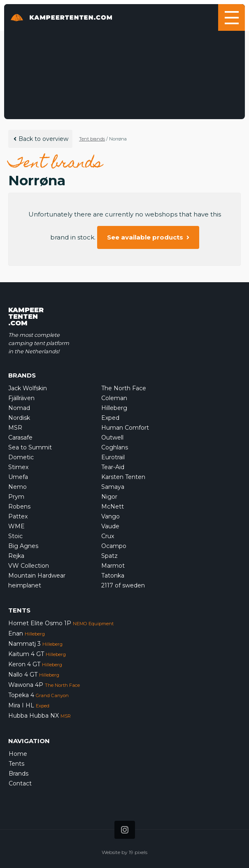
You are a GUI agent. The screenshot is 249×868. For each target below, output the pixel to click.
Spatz (109, 556)
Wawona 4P (44, 685)
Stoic (15, 536)
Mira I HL (29, 705)
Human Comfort (125, 428)
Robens (19, 507)
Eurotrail (113, 457)
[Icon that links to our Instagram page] (125, 830)
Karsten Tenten (123, 477)
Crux (108, 536)
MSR (15, 428)
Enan (27, 633)
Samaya (113, 487)
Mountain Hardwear (37, 576)
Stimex (18, 467)
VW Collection (29, 566)
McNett (113, 507)
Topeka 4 (38, 695)
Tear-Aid (113, 467)
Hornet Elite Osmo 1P (61, 623)
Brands (19, 774)
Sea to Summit (30, 447)
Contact (20, 783)
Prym (16, 497)
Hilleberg (114, 408)
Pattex (18, 516)
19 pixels (138, 852)
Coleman (114, 398)
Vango (111, 516)
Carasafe (20, 437)
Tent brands (92, 139)
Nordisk (19, 418)
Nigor (109, 497)
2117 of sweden (123, 585)
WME (16, 526)
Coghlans (115, 447)
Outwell (112, 437)
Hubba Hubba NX (40, 716)
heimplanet (25, 585)
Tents (16, 764)
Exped (110, 418)
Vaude (110, 526)
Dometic (21, 457)
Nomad (19, 408)
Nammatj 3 (35, 644)
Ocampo (114, 546)
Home (18, 754)
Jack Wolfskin (28, 388)
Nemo (17, 487)
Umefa (18, 477)
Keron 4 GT (35, 664)
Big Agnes (23, 546)
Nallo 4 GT (34, 675)
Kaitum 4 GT (37, 654)
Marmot (113, 566)
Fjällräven (21, 398)
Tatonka (113, 576)
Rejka (16, 556)
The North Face (124, 388)
